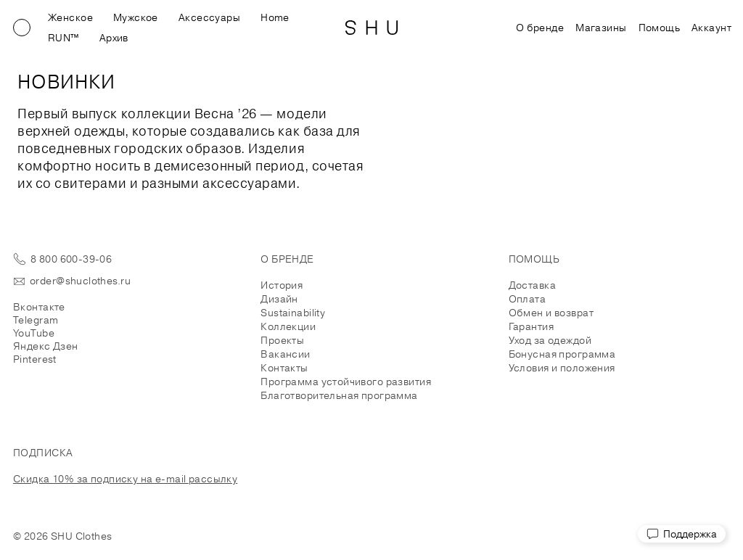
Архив (114, 38)
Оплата (528, 299)
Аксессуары (209, 17)
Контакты (284, 368)
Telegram (36, 320)
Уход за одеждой (550, 340)
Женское (70, 17)
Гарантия (531, 326)
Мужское (136, 17)
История (282, 285)
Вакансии (285, 354)
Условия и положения (562, 368)
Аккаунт (711, 28)
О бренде (540, 28)
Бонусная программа (562, 354)
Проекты (282, 340)
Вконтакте (39, 307)
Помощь (660, 28)
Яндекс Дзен (46, 346)
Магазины (601, 28)
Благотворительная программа (339, 395)
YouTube (34, 333)
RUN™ (63, 38)
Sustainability (293, 313)
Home (275, 17)
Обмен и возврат (551, 313)
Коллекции (288, 326)
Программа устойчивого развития (346, 382)
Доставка (532, 285)
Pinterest (35, 359)
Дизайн (279, 299)
